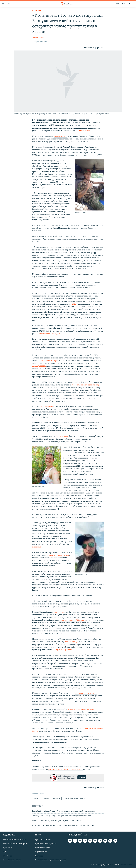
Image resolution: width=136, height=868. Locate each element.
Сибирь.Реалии (85, 131)
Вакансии (39, 856)
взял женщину (71, 642)
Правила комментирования (46, 844)
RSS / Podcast (7, 856)
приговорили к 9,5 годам (49, 334)
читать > (82, 777)
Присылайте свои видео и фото (14, 840)
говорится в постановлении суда (86, 385)
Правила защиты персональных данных (50, 860)
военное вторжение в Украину (81, 710)
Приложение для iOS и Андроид (15, 844)
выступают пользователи (59, 555)
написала (47, 407)
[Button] (89, 48)
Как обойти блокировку (12, 860)
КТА (123, 4)
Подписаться (7, 848)
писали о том (58, 612)
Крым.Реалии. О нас (43, 840)
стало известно (61, 136)
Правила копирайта (43, 848)
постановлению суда (49, 361)
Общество (37, 11)
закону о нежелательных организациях (65, 769)
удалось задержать (64, 650)
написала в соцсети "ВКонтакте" (73, 620)
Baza (74, 304)
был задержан (62, 436)
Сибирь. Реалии (38, 38)
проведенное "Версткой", (86, 693)
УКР (117, 4)
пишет (39, 366)
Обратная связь (41, 852)
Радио (5, 852)
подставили (37, 547)
